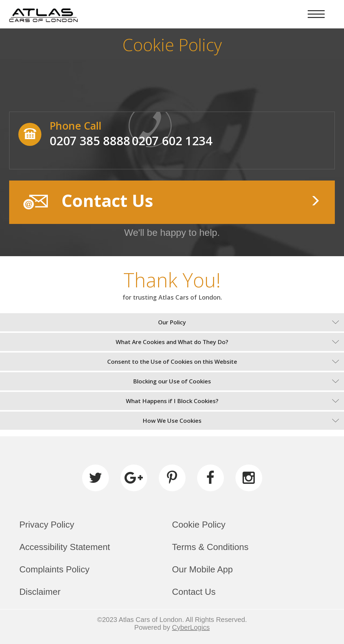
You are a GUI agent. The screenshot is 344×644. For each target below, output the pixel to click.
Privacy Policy (47, 525)
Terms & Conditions (210, 547)
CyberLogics (191, 627)
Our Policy (172, 322)
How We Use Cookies (172, 421)
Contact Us (194, 592)
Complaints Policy (54, 569)
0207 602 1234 (172, 141)
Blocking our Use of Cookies (172, 381)
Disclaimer (40, 592)
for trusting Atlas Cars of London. (172, 297)
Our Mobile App (202, 569)
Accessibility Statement (65, 547)
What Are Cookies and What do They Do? (172, 342)
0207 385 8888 (90, 141)
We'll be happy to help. (172, 233)
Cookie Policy (199, 525)
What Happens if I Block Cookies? (172, 401)
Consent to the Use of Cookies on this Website (172, 362)
